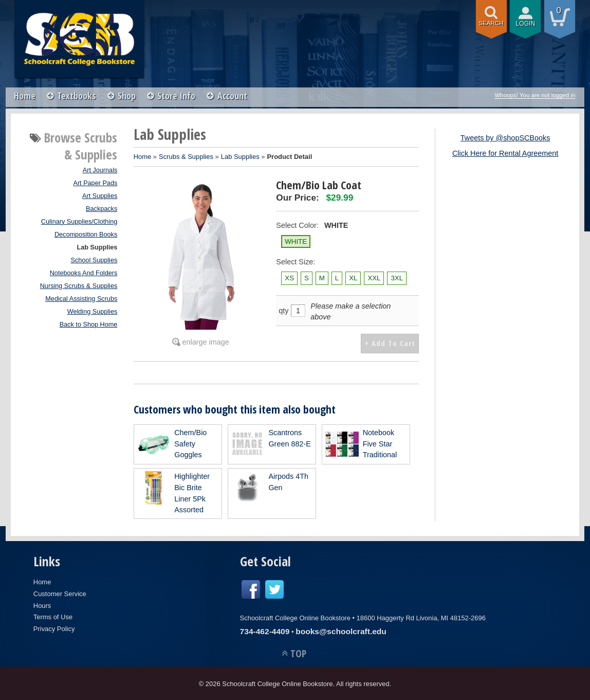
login (526, 24)
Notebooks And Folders (84, 273)
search (491, 23)
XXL (374, 278)
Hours (42, 605)
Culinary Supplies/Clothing (79, 222)
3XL (397, 278)
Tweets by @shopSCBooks (505, 138)
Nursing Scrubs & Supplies (79, 286)
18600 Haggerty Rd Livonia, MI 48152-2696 (421, 617)
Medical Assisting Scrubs (81, 299)
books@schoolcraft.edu (341, 630)
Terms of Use (53, 616)
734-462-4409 (265, 630)
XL (353, 278)
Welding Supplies (93, 312)
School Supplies (94, 260)
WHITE (296, 241)
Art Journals (100, 170)
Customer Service (60, 593)
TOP (298, 653)
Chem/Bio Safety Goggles (190, 443)
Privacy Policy (54, 628)
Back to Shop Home (89, 325)
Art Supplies (100, 196)
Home (25, 96)
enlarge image (206, 342)
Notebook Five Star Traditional (380, 443)
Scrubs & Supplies (186, 157)
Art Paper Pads (95, 183)
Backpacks (102, 209)
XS (289, 278)
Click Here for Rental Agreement (505, 153)
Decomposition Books (86, 235)
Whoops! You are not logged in (535, 95)
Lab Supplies (97, 247)
